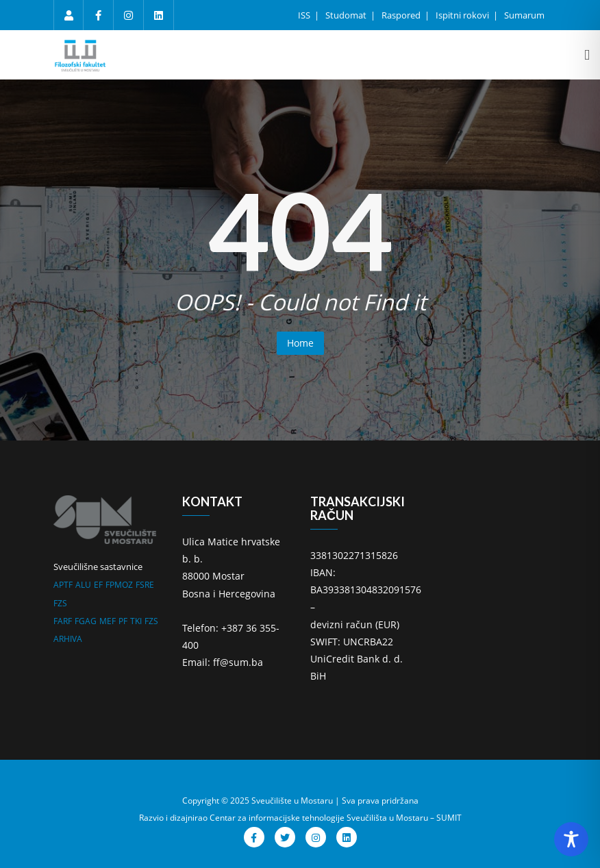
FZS (60, 603)
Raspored (402, 15)
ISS (305, 15)
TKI (136, 621)
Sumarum (524, 15)
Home (300, 343)
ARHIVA (68, 639)
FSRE (145, 585)
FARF (63, 621)
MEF (108, 621)
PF (123, 621)
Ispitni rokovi (463, 15)
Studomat (347, 15)
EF (98, 585)
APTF (63, 585)
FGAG (86, 621)
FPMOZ (119, 585)
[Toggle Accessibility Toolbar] (571, 839)
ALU (83, 585)
